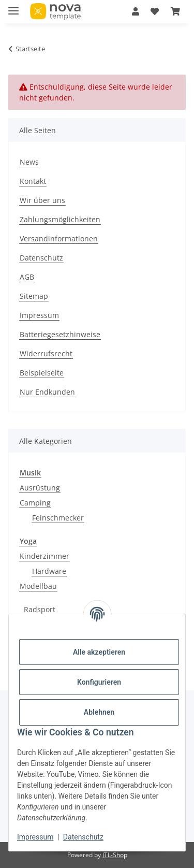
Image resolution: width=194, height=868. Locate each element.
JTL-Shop (115, 855)
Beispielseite (42, 373)
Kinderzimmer (44, 556)
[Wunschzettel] (155, 11)
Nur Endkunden (47, 392)
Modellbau (38, 586)
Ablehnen (99, 712)
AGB (27, 277)
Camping (35, 503)
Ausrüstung (40, 488)
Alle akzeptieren (99, 652)
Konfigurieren (99, 682)
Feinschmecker (58, 518)
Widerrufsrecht (46, 353)
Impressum (35, 837)
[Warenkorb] (175, 11)
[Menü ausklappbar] (13, 6)
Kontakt (33, 181)
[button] (136, 11)
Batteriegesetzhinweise (60, 334)
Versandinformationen (59, 238)
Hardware (49, 571)
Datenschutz (83, 837)
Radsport (40, 609)
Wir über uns (42, 200)
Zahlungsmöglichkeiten (60, 219)
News (29, 162)
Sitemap (34, 296)
